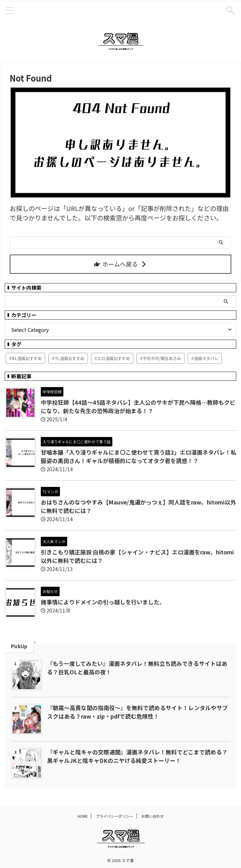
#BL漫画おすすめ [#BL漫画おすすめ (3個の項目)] (25, 358)
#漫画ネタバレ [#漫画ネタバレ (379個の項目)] (205, 358)
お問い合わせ (153, 816)
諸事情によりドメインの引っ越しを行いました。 (103, 602)
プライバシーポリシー (115, 816)
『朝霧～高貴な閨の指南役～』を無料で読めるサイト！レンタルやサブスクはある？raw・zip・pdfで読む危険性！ (137, 712)
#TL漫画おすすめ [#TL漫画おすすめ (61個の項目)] (68, 358)
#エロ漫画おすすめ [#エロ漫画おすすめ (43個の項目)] (112, 358)
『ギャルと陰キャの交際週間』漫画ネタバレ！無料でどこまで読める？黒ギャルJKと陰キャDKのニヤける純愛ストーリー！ (137, 756)
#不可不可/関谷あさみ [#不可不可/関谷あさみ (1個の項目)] (161, 358)
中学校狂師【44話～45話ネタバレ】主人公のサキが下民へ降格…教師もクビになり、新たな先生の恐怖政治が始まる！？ (138, 406)
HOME (83, 816)
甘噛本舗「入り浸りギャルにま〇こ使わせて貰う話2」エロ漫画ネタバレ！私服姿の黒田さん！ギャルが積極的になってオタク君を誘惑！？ (139, 456)
